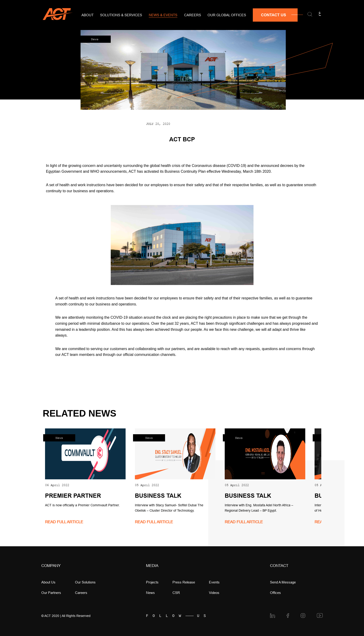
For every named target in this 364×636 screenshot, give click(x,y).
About (88, 15)
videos (214, 593)
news (150, 593)
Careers (193, 15)
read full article (64, 522)
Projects (152, 582)
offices (275, 593)
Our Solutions (85, 582)
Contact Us (273, 15)
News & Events (163, 15)
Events (214, 582)
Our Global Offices (227, 15)
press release (184, 582)
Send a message (283, 582)
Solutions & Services (121, 15)
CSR (176, 593)
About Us (48, 582)
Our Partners (51, 593)
